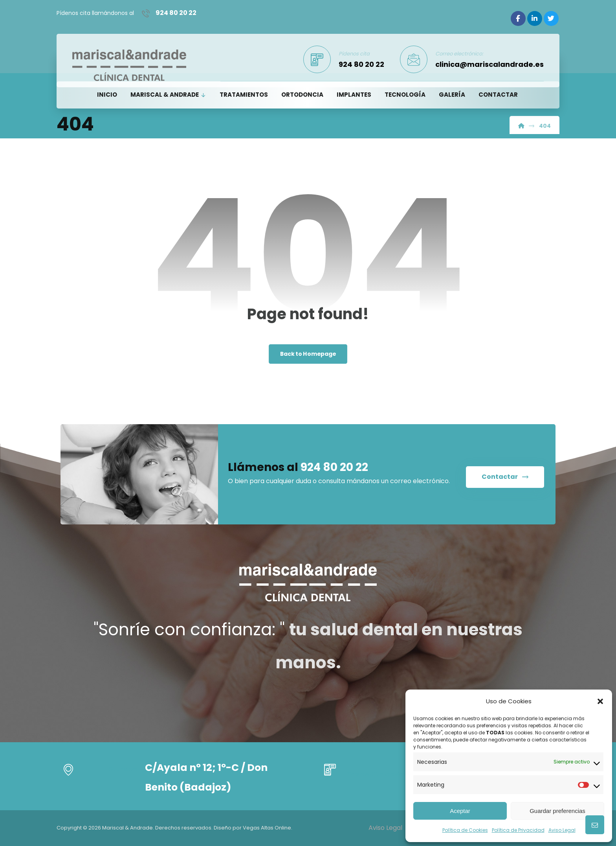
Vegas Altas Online (267, 828)
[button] (600, 701)
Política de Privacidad (518, 830)
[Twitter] (551, 18)
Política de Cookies (465, 830)
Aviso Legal (562, 830)
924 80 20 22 (334, 469)
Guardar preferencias (557, 811)
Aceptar (460, 811)
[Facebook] (518, 18)
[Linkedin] (535, 18)
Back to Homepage (308, 355)
